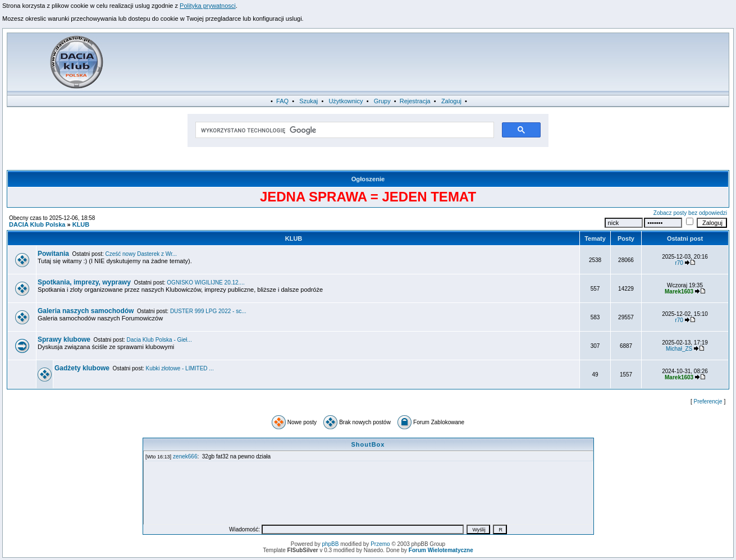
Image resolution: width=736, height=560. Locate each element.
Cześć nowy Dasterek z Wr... (141, 254)
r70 (679, 263)
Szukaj (308, 101)
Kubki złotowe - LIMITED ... (180, 368)
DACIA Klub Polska (37, 224)
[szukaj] (344, 130)
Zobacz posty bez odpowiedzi (690, 213)
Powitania (53, 254)
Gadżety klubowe (82, 368)
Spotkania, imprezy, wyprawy (84, 282)
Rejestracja (415, 101)
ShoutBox (368, 444)
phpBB (330, 544)
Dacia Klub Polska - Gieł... (159, 340)
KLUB (81, 224)
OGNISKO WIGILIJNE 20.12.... (205, 283)
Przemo (380, 544)
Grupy (382, 101)
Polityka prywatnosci (208, 6)
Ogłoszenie (368, 179)
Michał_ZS (679, 349)
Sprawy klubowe (64, 339)
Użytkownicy (346, 101)
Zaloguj (451, 101)
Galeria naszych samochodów (86, 311)
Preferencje (708, 401)
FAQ (282, 101)
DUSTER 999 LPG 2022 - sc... (208, 311)
